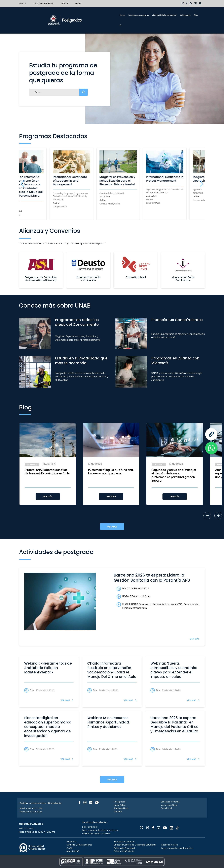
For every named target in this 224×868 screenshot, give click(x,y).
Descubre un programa (139, 15)
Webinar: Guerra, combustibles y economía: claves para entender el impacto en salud (174, 670)
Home (122, 15)
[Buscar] (58, 92)
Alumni (78, 4)
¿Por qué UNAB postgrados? (164, 15)
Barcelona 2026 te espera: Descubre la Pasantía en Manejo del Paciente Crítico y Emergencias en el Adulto (174, 725)
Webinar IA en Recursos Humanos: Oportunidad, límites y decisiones (108, 722)
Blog (196, 15)
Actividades (185, 15)
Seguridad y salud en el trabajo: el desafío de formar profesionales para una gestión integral (174, 475)
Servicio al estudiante (43, 4)
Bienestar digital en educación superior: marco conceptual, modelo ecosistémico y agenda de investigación (48, 727)
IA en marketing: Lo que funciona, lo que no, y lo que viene (111, 472)
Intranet (64, 4)
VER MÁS (48, 497)
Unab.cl (23, 4)
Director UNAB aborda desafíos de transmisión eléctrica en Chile (47, 472)
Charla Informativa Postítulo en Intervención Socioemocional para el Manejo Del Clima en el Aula (112, 670)
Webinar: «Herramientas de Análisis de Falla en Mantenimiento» (48, 668)
